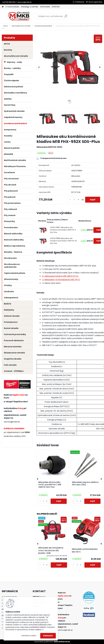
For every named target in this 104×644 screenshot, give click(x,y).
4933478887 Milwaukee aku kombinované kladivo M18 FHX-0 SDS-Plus (63, 230)
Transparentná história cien (52, 158)
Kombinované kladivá (43, 26)
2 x (60, 276)
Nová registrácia (95, 2)
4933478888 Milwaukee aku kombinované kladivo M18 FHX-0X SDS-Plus (63, 241)
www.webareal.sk (62, 642)
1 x (61, 280)
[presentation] (39, 67)
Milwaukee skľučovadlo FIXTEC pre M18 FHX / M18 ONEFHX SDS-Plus (50, 485)
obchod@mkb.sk (12, 422)
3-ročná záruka (12, 7)
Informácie (45, 7)
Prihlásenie (80, 2)
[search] (66, 17)
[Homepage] (3, 7)
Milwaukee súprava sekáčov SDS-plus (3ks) (85, 483)
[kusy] (74, 200)
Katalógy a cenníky (30, 7)
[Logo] (18, 16)
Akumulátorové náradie (21, 26)
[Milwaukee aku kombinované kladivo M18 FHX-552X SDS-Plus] (69, 67)
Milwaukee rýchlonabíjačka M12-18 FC (85, 550)
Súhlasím (48, 636)
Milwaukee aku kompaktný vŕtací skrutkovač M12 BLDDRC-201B (51, 551)
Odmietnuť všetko (29, 636)
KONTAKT (56, 7)
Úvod (5, 26)
